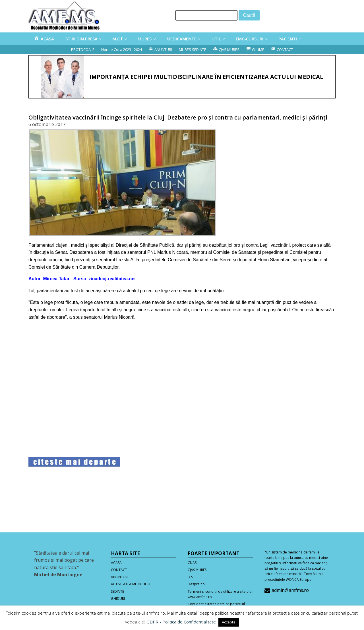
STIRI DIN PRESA (81, 39)
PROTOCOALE (83, 50)
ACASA (116, 563)
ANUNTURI (120, 577)
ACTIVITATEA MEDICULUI (131, 584)
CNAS (192, 563)
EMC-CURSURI (250, 39)
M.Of (117, 39)
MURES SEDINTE (193, 50)
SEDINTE (117, 591)
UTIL (216, 39)
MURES (145, 39)
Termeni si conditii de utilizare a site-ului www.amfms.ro (220, 594)
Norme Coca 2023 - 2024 (122, 50)
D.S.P (192, 577)
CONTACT (119, 570)
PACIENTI (288, 39)
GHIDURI (118, 599)
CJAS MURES (197, 570)
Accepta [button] (229, 622)
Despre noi (197, 584)
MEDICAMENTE (182, 39)
